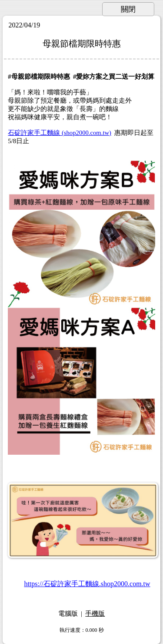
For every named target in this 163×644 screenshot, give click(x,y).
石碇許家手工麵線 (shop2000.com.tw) (60, 133)
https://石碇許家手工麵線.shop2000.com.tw (87, 584)
